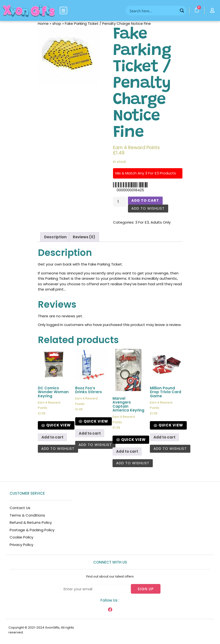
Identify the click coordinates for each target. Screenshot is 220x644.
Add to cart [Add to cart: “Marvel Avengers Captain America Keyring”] (127, 452)
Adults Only (161, 222)
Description (55, 237)
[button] (63, 10)
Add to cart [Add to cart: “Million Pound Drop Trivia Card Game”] (164, 437)
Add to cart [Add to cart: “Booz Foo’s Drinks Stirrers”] (90, 434)
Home (43, 23)
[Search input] (153, 11)
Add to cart (145, 201)
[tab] (55, 237)
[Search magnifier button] (182, 11)
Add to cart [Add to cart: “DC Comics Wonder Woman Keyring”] (52, 437)
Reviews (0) (84, 237)
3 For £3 (142, 222)
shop (57, 23)
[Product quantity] (120, 202)
